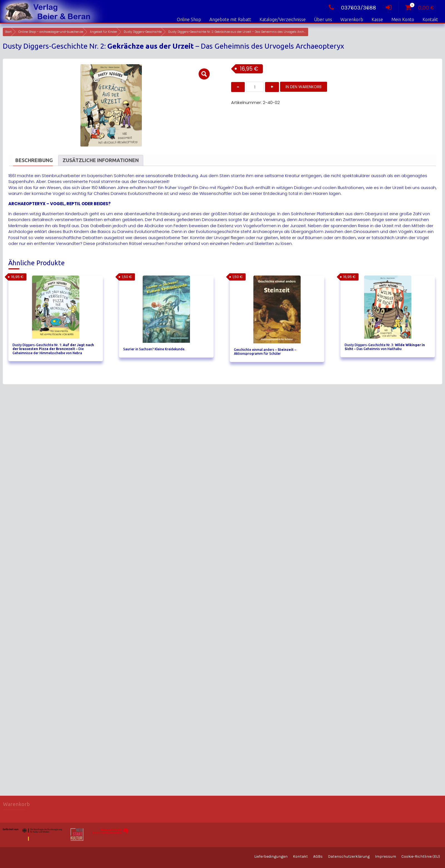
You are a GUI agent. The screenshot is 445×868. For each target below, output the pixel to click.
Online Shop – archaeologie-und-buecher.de (51, 32)
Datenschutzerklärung (349, 856)
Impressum (385, 856)
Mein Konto (403, 19)
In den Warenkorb (304, 87)
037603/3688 (351, 8)
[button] (204, 74)
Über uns (323, 19)
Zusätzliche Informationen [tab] (101, 160)
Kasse (377, 19)
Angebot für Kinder (103, 32)
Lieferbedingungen (271, 856)
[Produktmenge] (255, 87)
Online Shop (189, 19)
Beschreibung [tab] (34, 160)
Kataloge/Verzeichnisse (283, 19)
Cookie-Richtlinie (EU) (421, 856)
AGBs (318, 856)
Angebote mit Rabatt (230, 19)
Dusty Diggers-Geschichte (143, 32)
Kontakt (430, 19)
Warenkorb (352, 19)
